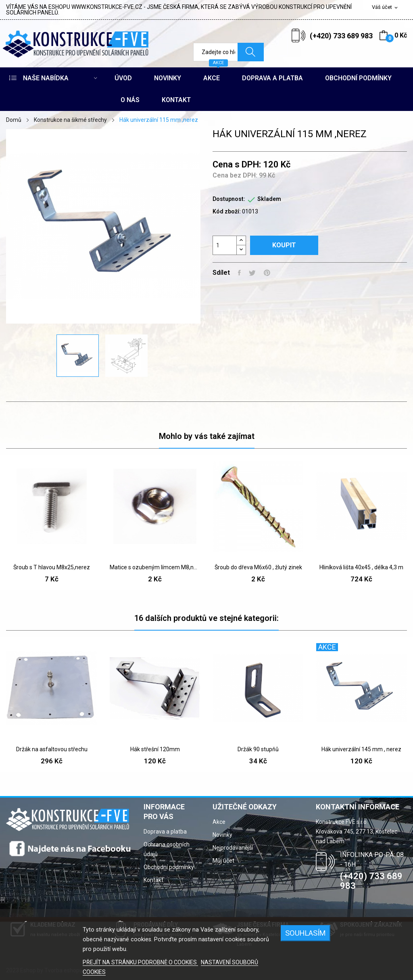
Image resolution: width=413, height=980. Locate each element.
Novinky (222, 835)
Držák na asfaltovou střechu (52, 749)
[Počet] (225, 245)
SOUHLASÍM (306, 933)
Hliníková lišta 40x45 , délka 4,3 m (361, 567)
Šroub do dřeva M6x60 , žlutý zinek (258, 567)
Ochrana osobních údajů (167, 849)
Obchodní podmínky (169, 867)
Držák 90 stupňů (258, 749)
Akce (219, 822)
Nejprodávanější (233, 848)
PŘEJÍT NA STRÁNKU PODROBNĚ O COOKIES (140, 962)
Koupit (284, 245)
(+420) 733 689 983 (341, 36)
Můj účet (223, 861)
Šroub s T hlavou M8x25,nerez (52, 567)
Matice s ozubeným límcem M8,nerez (155, 567)
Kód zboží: (227, 211)
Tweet (252, 273)
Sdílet (239, 273)
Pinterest (267, 273)
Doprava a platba (165, 832)
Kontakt (153, 880)
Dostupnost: (229, 199)
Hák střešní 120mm (155, 749)
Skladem (269, 199)
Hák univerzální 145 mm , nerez (361, 749)
